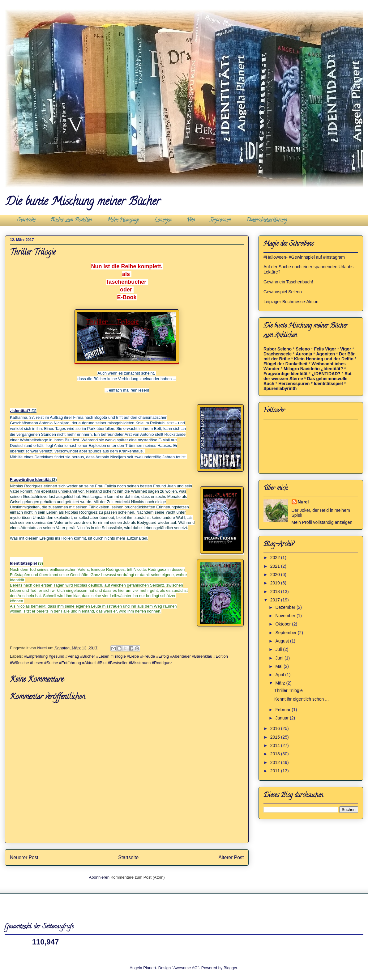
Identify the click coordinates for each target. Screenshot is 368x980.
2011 (276, 771)
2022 (276, 558)
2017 (276, 600)
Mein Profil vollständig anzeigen (322, 522)
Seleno (303, 349)
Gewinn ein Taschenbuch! (288, 282)
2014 (276, 745)
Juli (279, 649)
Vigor (346, 349)
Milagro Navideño (302, 369)
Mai (279, 666)
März (281, 683)
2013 (276, 754)
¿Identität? (20, 411)
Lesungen (163, 220)
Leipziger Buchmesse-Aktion (291, 302)
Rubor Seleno (278, 349)
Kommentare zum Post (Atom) (138, 877)
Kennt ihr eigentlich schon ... (302, 699)
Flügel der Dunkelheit (285, 364)
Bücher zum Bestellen (71, 220)
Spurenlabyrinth (280, 388)
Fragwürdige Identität (30, 479)
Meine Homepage (123, 220)
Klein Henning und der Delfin (324, 359)
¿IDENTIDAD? (326, 374)
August (282, 641)
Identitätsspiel (23, 563)
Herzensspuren (294, 384)
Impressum (220, 220)
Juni (280, 658)
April (280, 675)
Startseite (26, 220)
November (286, 616)
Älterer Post (231, 857)
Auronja (304, 354)
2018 (276, 592)
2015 (276, 737)
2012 (276, 762)
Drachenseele (278, 354)
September (286, 633)
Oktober (284, 624)
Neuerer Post (24, 857)
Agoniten (325, 354)
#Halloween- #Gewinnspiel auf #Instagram (304, 257)
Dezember (286, 607)
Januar (282, 718)
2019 (276, 583)
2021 (276, 566)
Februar (283, 710)
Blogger (230, 968)
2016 (276, 728)
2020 (276, 575)
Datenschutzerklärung (266, 220)
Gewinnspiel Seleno (283, 292)
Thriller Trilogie (289, 690)
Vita (191, 220)
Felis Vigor (325, 349)
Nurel (303, 502)
